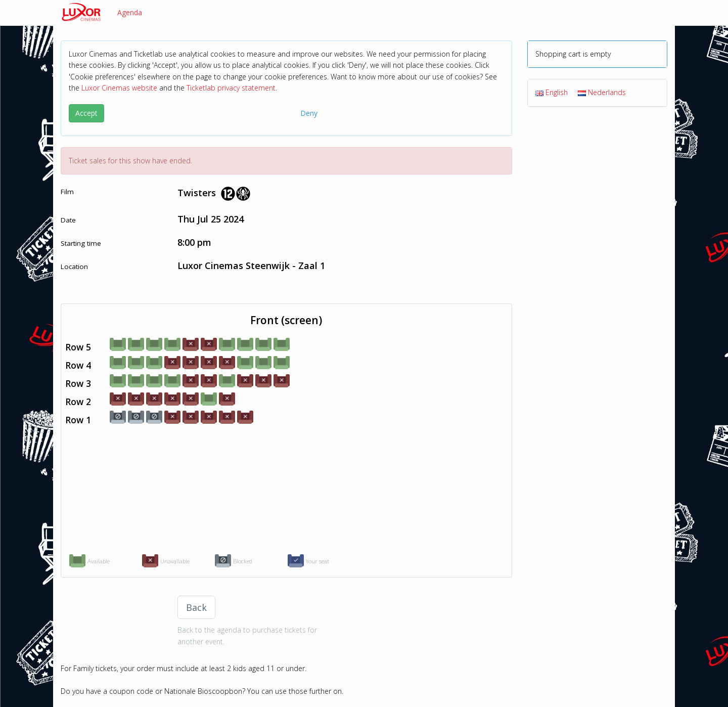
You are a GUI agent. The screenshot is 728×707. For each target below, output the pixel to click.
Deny (309, 113)
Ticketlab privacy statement (231, 88)
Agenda (130, 12)
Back (196, 607)
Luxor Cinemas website (119, 88)
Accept (86, 113)
